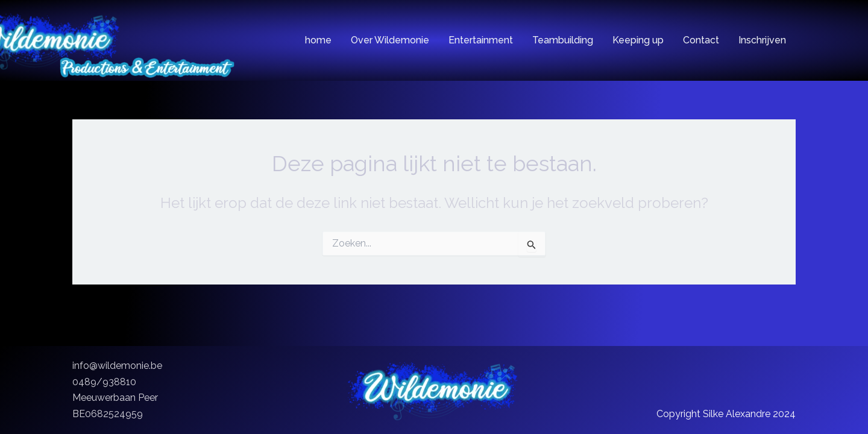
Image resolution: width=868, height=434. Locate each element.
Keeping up (638, 41)
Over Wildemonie (390, 41)
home (318, 41)
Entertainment (481, 41)
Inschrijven (762, 41)
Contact (701, 41)
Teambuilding (563, 41)
